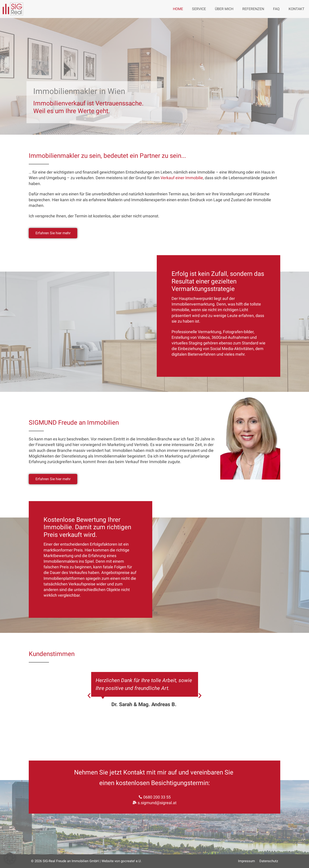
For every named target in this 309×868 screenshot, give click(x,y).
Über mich (224, 9)
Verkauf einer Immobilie (182, 178)
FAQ (276, 9)
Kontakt (297, 9)
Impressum (246, 861)
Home (178, 9)
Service (199, 9)
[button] (89, 695)
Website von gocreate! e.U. (122, 861)
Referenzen (253, 9)
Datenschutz (269, 861)
